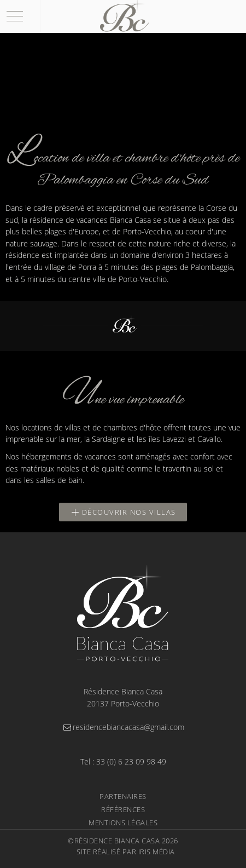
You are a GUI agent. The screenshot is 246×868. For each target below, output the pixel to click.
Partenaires (123, 796)
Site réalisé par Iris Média (126, 852)
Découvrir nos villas (123, 512)
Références (123, 809)
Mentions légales (123, 823)
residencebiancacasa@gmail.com (123, 727)
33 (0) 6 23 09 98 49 (131, 761)
